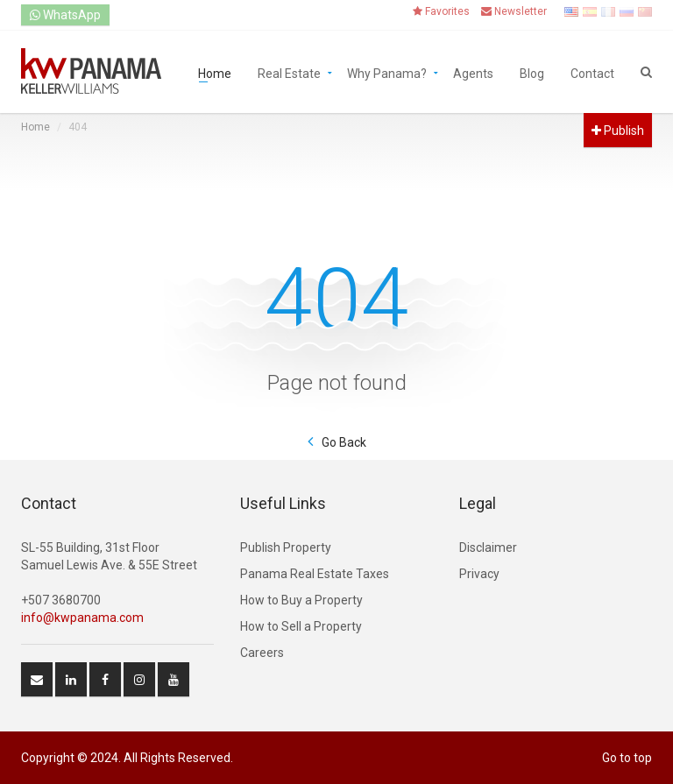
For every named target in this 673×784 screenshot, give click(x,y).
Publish (618, 131)
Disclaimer (488, 547)
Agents (473, 72)
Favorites (441, 11)
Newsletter (514, 11)
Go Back (344, 442)
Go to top (627, 758)
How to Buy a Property (301, 600)
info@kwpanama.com (82, 618)
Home (215, 72)
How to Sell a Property (301, 626)
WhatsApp (65, 15)
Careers (262, 653)
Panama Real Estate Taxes (315, 574)
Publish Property (286, 547)
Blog (532, 72)
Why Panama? (387, 72)
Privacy (479, 574)
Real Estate (289, 72)
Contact (592, 72)
